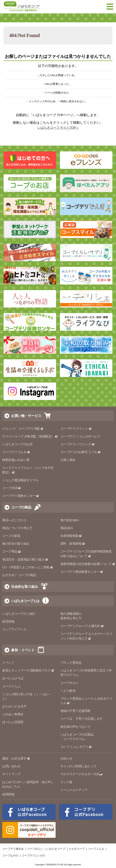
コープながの (10, 855)
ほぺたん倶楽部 (13, 722)
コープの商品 (21, 507)
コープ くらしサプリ (74, 747)
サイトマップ (11, 774)
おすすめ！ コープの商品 (19, 575)
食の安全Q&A (70, 520)
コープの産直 (11, 536)
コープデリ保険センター (21, 496)
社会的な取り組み (25, 587)
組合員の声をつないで (75, 727)
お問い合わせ (11, 766)
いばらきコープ (56, 849)
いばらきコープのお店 (17, 444)
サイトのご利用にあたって (78, 766)
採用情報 (8, 794)
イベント (8, 663)
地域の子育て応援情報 (75, 711)
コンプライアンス (14, 629)
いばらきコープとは (25, 601)
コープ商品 (12, 551)
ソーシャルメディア (74, 790)
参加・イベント (23, 650)
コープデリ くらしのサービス (80, 436)
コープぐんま (96, 849)
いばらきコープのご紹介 (19, 614)
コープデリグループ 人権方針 (82, 626)
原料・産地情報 (73, 544)
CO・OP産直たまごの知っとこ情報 (28, 567)
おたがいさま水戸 (14, 706)
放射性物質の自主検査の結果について (88, 564)
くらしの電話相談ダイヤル (20, 480)
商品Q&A (67, 528)
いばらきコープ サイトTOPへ (58, 128)
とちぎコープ (77, 849)
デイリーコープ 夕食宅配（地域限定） (30, 436)
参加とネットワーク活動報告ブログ (28, 670)
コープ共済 (12, 488)
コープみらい (35, 849)
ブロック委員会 (71, 663)
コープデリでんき (16, 452)
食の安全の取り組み (16, 544)
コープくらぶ (11, 686)
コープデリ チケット (76, 429)
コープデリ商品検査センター (82, 572)
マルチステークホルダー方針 (82, 774)
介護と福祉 (68, 460)
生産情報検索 (71, 536)
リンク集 (66, 782)
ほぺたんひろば (13, 678)
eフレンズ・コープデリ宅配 (23, 429)
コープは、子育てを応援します (81, 719)
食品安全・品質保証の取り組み (25, 559)
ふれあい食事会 (13, 714)
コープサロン (69, 683)
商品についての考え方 (17, 528)
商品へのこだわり (14, 520)
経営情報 (8, 622)
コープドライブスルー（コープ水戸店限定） (28, 470)
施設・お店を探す (16, 758)
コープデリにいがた (34, 855)
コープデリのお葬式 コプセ (81, 452)
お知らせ (66, 758)
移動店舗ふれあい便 (16, 460)
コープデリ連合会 (13, 849)
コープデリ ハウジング (78, 444)
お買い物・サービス (26, 416)
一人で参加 (68, 691)
